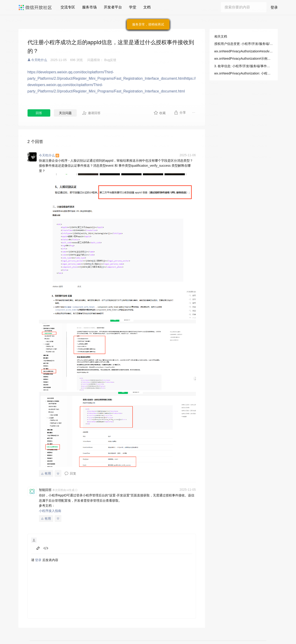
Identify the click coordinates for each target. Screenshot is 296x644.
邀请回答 (91, 113)
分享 (180, 112)
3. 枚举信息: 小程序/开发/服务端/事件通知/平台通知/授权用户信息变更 (244, 66)
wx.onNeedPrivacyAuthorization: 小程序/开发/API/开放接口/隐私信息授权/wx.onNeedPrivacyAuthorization (244, 73)
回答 (39, 113)
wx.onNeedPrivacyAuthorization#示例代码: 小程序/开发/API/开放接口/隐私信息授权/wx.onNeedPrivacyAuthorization (244, 59)
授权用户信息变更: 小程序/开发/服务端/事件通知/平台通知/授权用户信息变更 (244, 44)
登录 (38, 560)
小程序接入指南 (50, 511)
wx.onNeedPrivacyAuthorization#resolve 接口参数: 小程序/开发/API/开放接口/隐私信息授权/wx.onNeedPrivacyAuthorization (244, 51)
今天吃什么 (39, 60)
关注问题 (65, 113)
